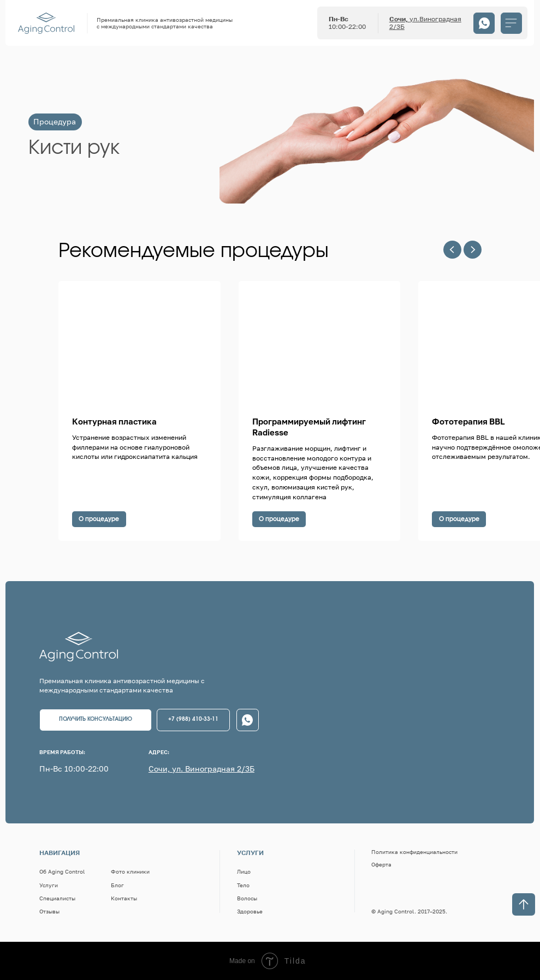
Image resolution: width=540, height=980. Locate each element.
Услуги (49, 885)
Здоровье (250, 911)
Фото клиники (130, 871)
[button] (96, 720)
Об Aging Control (62, 871)
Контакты (124, 898)
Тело (243, 885)
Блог (117, 885)
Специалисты (57, 898)
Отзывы (49, 911)
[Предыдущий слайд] (452, 250)
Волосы (247, 898)
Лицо (244, 871)
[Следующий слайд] (473, 250)
